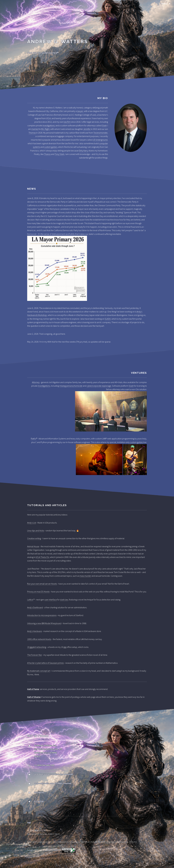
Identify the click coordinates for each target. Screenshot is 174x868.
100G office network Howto (39, 639)
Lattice (30, 600)
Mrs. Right (45, 129)
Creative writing (34, 538)
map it (37, 756)
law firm (67, 122)
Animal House (33, 546)
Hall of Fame (33, 689)
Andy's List (32, 523)
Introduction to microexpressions (42, 615)
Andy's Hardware (35, 631)
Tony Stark (59, 154)
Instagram (39, 792)
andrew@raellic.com (44, 783)
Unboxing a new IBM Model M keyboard (44, 623)
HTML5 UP (38, 850)
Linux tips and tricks (36, 531)
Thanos (47, 154)
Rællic (34, 439)
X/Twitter (39, 801)
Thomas (32, 133)
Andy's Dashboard (35, 607)
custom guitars (51, 147)
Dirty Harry (84, 151)
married (35, 129)
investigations (49, 125)
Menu (164, 4)
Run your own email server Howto (42, 584)
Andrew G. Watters (58, 41)
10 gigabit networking (37, 647)
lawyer (80, 111)
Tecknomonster (100, 133)
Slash (104, 125)
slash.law (64, 600)
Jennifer (87, 129)
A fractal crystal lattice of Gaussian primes (45, 663)
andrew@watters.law (45, 774)
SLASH (108, 319)
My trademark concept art (39, 671)
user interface (51, 600)
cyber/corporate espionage (99, 386)
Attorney (36, 382)
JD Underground (100, 140)
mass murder (85, 576)
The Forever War (35, 655)
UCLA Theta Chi (42, 557)
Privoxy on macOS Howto (38, 592)
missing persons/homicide (71, 386)
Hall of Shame (34, 697)
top (29, 822)
